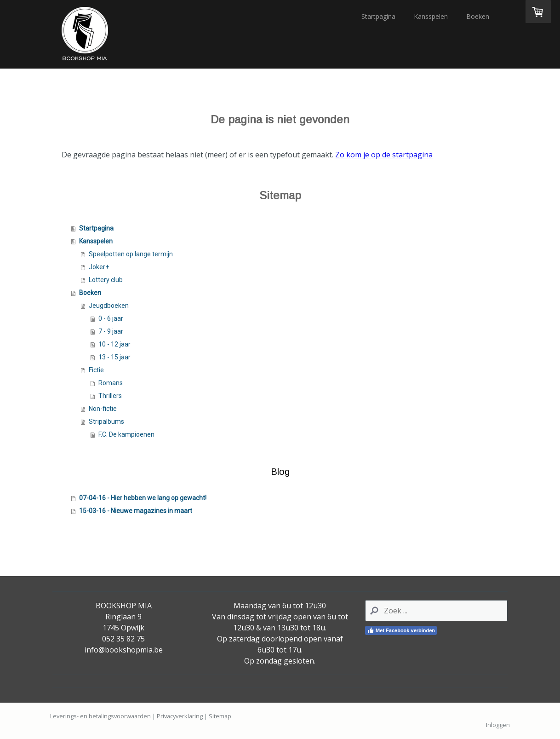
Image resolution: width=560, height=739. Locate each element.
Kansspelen (431, 16)
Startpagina (378, 16)
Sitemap (220, 716)
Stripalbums (106, 421)
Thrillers (110, 396)
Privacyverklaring (180, 716)
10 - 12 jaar (114, 344)
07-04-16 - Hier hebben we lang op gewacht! (143, 498)
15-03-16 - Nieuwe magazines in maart (136, 511)
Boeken (478, 16)
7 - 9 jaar (111, 331)
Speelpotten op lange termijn (131, 254)
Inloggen (498, 725)
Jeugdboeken (109, 306)
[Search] (436, 611)
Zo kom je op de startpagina (384, 155)
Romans (111, 383)
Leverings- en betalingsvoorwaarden (100, 716)
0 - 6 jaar (111, 318)
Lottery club (106, 280)
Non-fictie (103, 409)
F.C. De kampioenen (126, 434)
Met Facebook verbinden (401, 630)
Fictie (96, 370)
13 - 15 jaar (114, 357)
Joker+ (99, 267)
